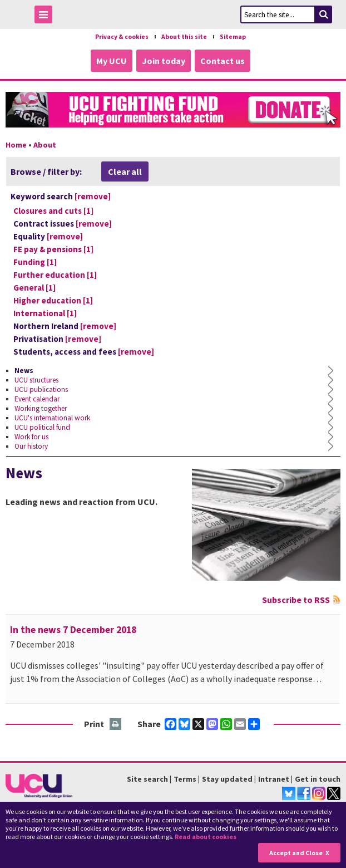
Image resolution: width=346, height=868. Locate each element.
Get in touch (318, 779)
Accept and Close (296, 853)
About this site (184, 37)
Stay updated (227, 779)
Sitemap (233, 37)
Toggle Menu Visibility (46, 16)
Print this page (116, 725)
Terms (185, 779)
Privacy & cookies (122, 37)
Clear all (125, 171)
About (45, 145)
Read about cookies (206, 837)
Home (16, 145)
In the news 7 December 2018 (73, 630)
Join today (164, 61)
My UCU (112, 61)
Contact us (223, 61)
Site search (147, 779)
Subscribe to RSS (296, 600)
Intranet (274, 779)
